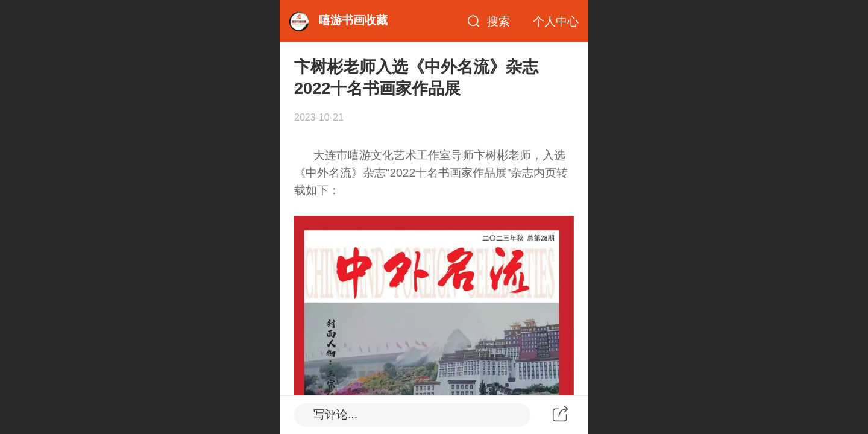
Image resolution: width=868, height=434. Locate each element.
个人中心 (556, 21)
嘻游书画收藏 (353, 20)
